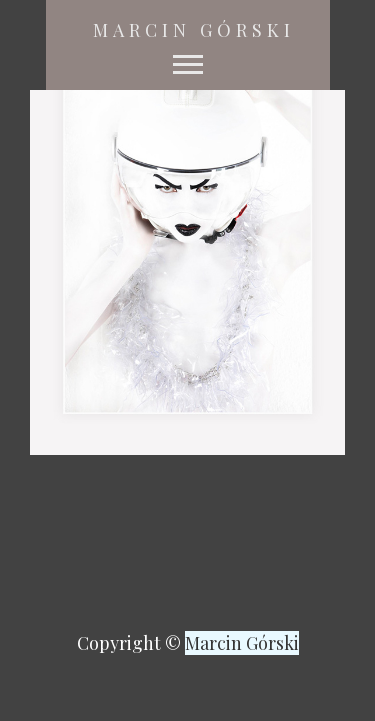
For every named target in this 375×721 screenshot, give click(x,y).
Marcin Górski (194, 30)
